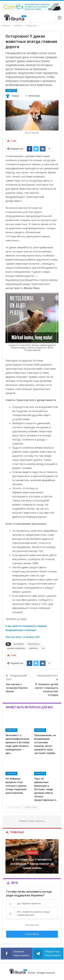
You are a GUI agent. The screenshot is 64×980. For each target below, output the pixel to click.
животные (33, 648)
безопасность (34, 644)
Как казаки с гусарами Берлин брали (17, 688)
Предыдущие (14, 807)
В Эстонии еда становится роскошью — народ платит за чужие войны (32, 864)
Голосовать (32, 934)
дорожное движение (16, 648)
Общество (11, 90)
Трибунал (32, 853)
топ (43, 648)
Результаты (32, 925)
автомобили (19, 644)
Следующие (31, 807)
